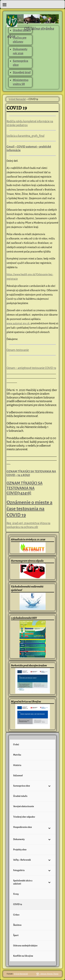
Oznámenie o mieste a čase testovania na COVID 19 (29, 509)
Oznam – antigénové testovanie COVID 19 (31, 368)
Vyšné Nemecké (39, 21)
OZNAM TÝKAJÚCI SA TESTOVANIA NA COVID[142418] (25, 488)
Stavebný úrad (22, 72)
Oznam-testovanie (18, 350)
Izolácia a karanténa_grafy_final (25, 136)
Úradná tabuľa (22, 30)
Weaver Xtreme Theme (49, 974)
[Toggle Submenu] (49, 786)
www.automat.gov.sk (18, 323)
